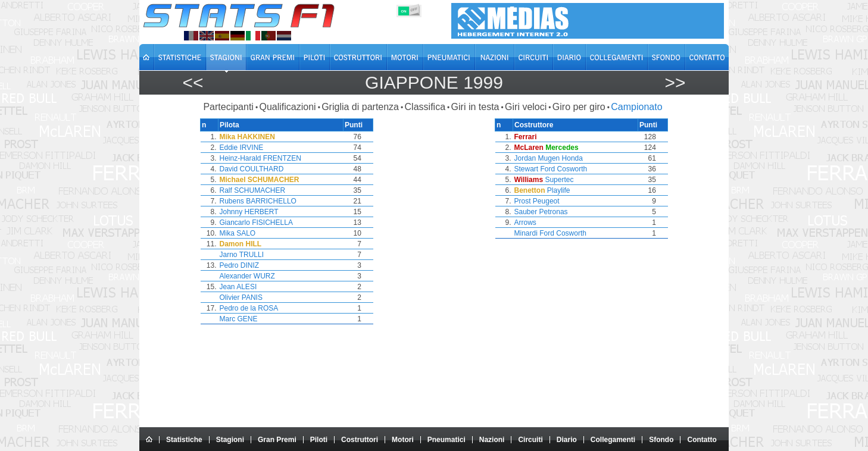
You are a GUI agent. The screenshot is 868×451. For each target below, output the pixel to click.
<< (193, 82)
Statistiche (184, 440)
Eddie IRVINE (242, 148)
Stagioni (230, 440)
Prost (523, 201)
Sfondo (661, 440)
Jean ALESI (238, 287)
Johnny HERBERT (249, 212)
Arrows (525, 223)
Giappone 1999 (434, 82)
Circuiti (530, 440)
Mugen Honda (561, 158)
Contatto (702, 440)
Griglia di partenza (360, 107)
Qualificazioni (287, 107)
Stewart (527, 169)
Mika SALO (238, 233)
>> (675, 82)
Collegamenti (613, 440)
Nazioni (492, 440)
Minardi (526, 233)
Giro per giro (579, 107)
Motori (403, 440)
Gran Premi (277, 440)
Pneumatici (447, 440)
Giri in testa (475, 107)
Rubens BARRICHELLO (258, 201)
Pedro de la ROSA (249, 308)
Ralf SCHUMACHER (253, 190)
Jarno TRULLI (242, 255)
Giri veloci (526, 107)
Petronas (554, 212)
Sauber (526, 212)
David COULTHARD (252, 169)
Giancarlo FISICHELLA (256, 223)
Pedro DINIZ (240, 265)
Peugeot (546, 201)
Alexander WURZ (247, 276)
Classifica (425, 107)
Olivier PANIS (241, 297)
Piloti (319, 440)
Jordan (525, 158)
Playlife (559, 190)
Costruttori (360, 440)
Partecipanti (228, 107)
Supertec (559, 180)
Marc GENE (239, 319)
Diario (567, 440)
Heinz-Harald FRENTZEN (260, 158)
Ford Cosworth (564, 169)
